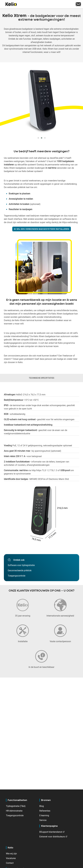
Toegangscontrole (15, 815)
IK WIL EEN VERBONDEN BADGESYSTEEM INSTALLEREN (42, 229)
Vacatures (11, 858)
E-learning (44, 815)
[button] (38, 138)
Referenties (45, 811)
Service (43, 820)
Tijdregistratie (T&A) (16, 806)
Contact (10, 863)
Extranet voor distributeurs (52, 837)
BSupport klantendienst (51, 832)
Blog (42, 806)
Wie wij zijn (11, 854)
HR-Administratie (14, 811)
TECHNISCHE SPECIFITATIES (41, 378)
